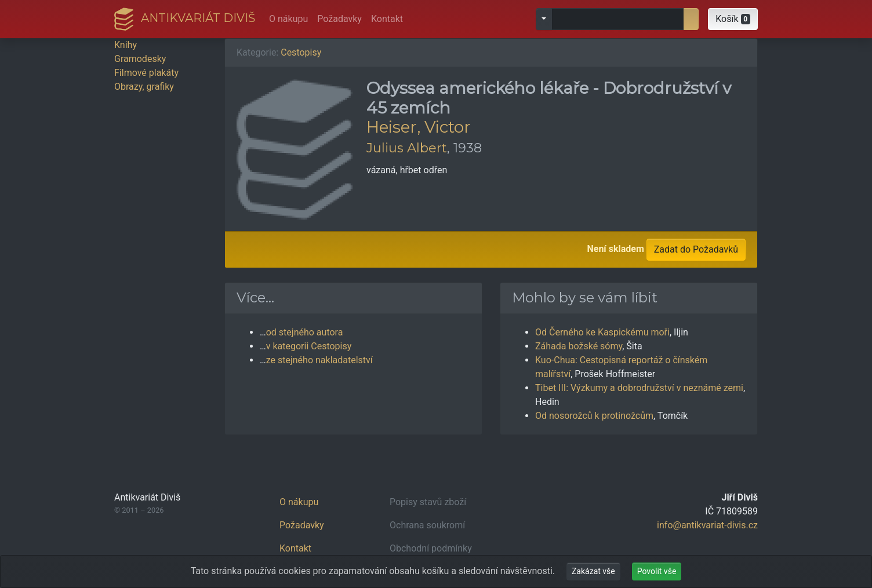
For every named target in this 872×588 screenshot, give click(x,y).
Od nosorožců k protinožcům (594, 416)
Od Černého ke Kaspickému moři (602, 332)
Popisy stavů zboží (428, 502)
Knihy (126, 45)
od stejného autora (305, 332)
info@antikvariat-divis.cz (707, 525)
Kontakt (387, 19)
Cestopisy (301, 52)
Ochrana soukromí (427, 525)
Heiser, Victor (419, 127)
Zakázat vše (593, 571)
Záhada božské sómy (579, 346)
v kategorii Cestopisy (309, 346)
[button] (733, 19)
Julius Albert (407, 148)
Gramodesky (140, 59)
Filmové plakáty (146, 73)
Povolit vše (657, 571)
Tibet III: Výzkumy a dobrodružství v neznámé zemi (639, 388)
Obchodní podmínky (431, 548)
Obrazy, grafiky (144, 87)
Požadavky (339, 19)
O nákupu (288, 19)
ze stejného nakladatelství (319, 360)
